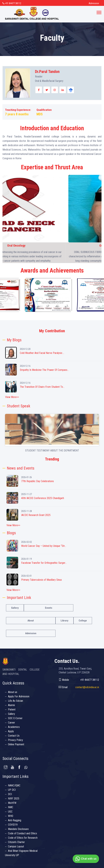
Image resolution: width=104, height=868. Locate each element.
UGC (10, 812)
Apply (11, 731)
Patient (12, 710)
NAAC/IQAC (14, 785)
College (83, 621)
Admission (94, 3)
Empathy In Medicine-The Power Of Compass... (44, 370)
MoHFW (12, 803)
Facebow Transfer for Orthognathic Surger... (44, 563)
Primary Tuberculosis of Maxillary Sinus (41, 580)
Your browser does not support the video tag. (52, 429)
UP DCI (12, 790)
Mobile (64, 680)
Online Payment (16, 744)
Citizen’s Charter (16, 842)
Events (49, 608)
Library (64, 621)
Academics (14, 727)
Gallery (15, 608)
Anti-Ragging (15, 820)
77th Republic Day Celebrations (37, 481)
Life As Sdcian (15, 701)
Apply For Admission (19, 696)
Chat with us (85, 859)
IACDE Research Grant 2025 (36, 515)
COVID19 (13, 825)
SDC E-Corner (15, 718)
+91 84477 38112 (12, 3)
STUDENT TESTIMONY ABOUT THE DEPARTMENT (52, 451)
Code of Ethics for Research (23, 838)
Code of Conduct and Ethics (22, 833)
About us (13, 692)
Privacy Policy (15, 740)
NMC (11, 807)
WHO (11, 816)
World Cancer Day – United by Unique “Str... (44, 546)
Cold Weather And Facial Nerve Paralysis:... (42, 353)
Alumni (11, 705)
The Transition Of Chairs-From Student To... (42, 387)
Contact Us (14, 736)
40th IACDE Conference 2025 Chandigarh (43, 498)
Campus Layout (16, 846)
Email (63, 687)
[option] (26, 295)
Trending (52, 459)
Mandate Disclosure (18, 829)
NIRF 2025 (14, 799)
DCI (10, 794)
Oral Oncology (52, 245)
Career (11, 723)
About (31, 621)
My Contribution (52, 331)
